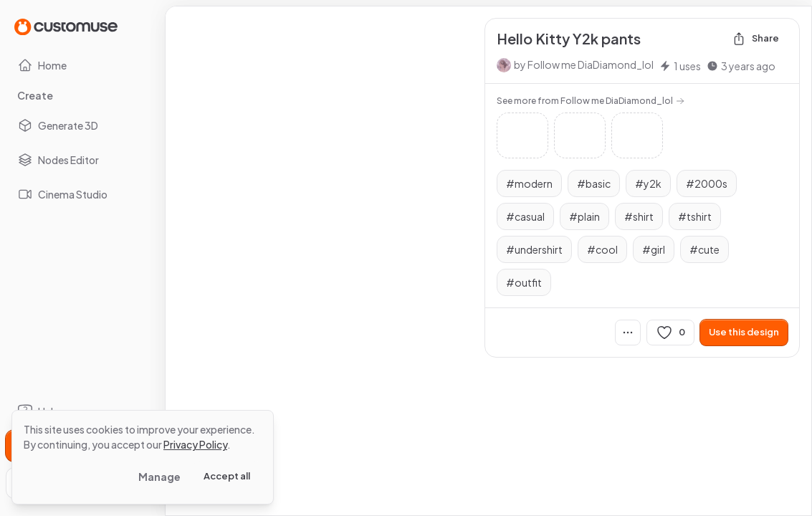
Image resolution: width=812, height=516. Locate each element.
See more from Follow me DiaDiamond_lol (591, 101)
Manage (159, 477)
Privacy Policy (195, 444)
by (584, 64)
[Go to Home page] (66, 26)
